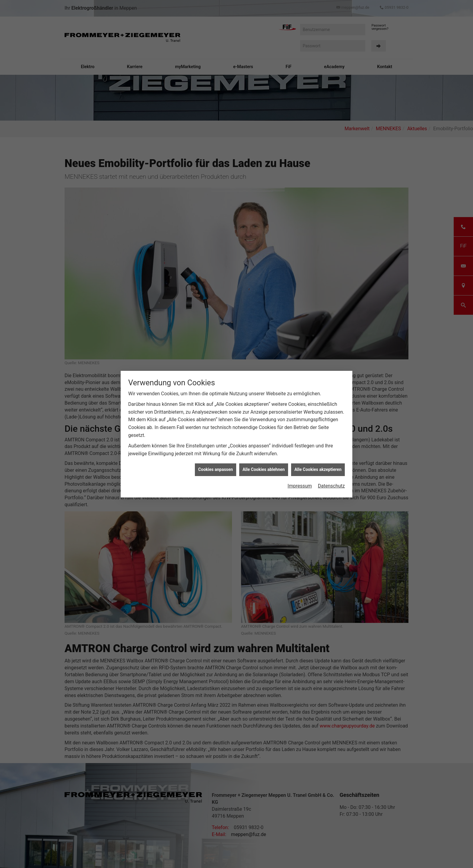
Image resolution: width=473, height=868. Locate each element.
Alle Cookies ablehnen (264, 469)
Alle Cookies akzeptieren (318, 469)
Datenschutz (331, 486)
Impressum (300, 486)
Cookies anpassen (216, 469)
